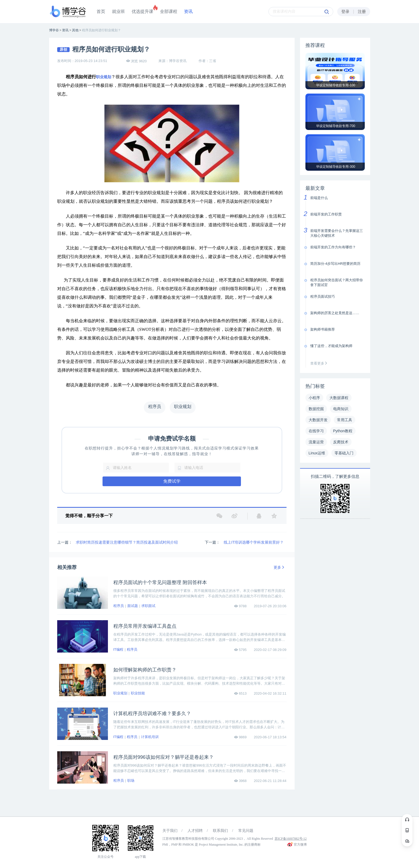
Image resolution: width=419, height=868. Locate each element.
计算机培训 (150, 737)
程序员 (119, 606)
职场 (131, 780)
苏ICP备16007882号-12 (291, 839)
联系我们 (220, 831)
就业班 (118, 11)
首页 (101, 11)
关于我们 (170, 831)
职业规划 (104, 77)
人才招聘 (195, 831)
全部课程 (169, 11)
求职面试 (148, 606)
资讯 (188, 11)
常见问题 (246, 831)
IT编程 (118, 649)
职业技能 (138, 693)
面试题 (133, 606)
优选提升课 (142, 11)
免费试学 (172, 481)
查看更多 (320, 363)
